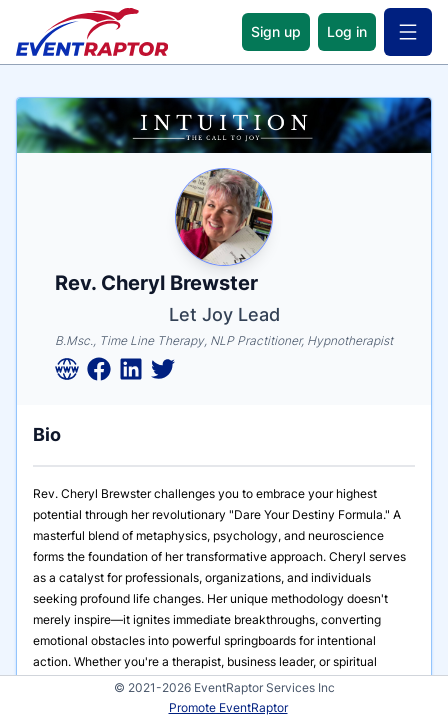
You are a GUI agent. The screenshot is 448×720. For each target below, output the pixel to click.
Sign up (276, 31)
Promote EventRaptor (228, 707)
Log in (347, 31)
